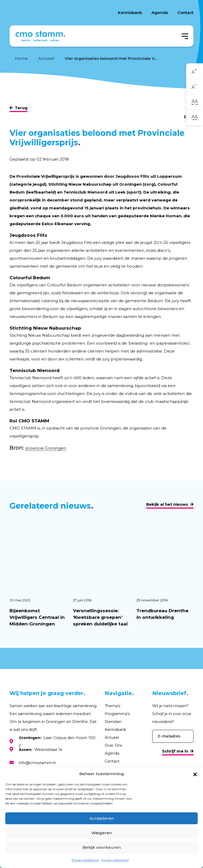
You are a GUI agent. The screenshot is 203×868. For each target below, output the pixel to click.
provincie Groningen (46, 448)
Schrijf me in (175, 751)
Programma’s (117, 714)
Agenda (160, 13)
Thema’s (112, 706)
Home (21, 58)
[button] (195, 774)
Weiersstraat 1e (41, 750)
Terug (21, 108)
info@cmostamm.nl (37, 763)
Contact (185, 13)
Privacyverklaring (85, 860)
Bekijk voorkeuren (102, 847)
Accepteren (102, 818)
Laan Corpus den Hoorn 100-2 (58, 742)
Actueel (46, 58)
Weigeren (102, 833)
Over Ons (113, 745)
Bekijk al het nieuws (167, 504)
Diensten (113, 722)
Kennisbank (130, 13)
